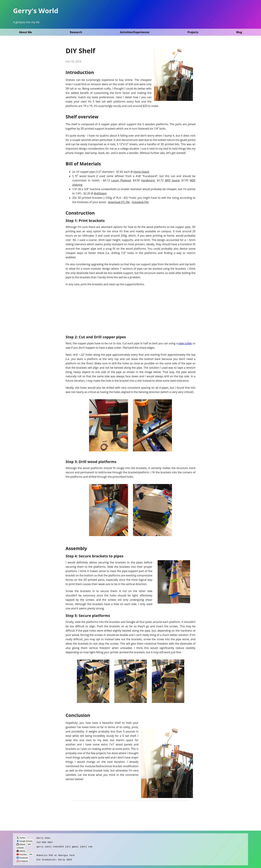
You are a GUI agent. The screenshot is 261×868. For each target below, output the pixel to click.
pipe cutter (185, 343)
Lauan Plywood (121, 180)
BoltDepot (100, 193)
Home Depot (141, 172)
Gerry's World (36, 11)
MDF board (172, 180)
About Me (25, 32)
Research (76, 32)
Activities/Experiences (135, 32)
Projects (193, 32)
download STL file (119, 202)
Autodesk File (140, 202)
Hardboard (148, 180)
